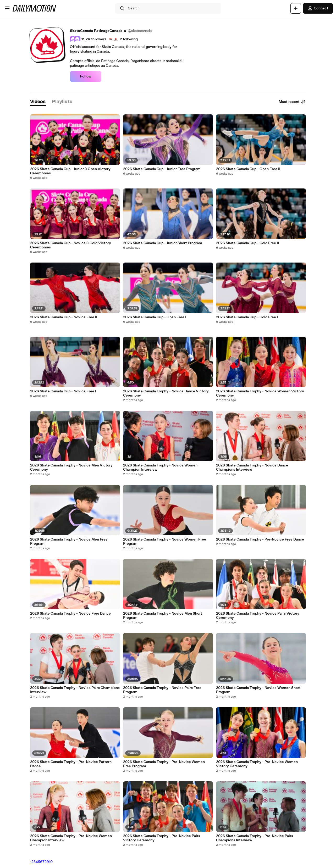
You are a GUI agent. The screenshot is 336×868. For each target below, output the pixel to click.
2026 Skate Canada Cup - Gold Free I (247, 317)
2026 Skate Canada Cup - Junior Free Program (162, 169)
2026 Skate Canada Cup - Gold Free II (247, 243)
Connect (318, 8)
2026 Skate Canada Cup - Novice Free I (63, 391)
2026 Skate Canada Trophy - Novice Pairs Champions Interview (75, 690)
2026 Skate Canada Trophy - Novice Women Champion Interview (160, 468)
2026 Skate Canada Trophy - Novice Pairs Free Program (162, 690)
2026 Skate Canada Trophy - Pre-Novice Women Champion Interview (71, 838)
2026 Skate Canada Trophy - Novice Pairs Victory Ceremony (258, 616)
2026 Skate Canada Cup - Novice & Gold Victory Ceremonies (71, 245)
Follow (86, 76)
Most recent (292, 102)
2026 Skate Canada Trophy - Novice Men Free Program (69, 542)
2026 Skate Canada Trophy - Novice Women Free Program (165, 542)
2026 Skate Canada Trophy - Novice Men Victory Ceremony (71, 468)
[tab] (38, 102)
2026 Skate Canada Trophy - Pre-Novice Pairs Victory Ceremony (162, 838)
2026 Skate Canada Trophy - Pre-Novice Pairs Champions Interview (255, 838)
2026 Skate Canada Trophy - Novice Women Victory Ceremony (260, 393)
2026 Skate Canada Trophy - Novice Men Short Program (163, 616)
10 (51, 862)
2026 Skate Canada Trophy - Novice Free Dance (70, 614)
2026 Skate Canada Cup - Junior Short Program (163, 243)
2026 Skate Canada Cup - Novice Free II (64, 317)
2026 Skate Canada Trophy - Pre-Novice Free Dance (260, 539)
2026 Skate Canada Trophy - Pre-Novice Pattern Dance (71, 764)
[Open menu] (7, 8)
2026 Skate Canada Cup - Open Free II (248, 169)
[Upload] (296, 8)
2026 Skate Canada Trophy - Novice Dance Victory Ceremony (166, 393)
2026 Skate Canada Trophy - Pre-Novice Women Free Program (164, 764)
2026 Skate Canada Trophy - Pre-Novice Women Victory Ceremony (257, 764)
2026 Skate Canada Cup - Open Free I (155, 317)
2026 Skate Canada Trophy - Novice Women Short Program (258, 690)
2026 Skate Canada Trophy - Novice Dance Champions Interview (252, 468)
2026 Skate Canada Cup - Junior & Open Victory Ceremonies (70, 171)
